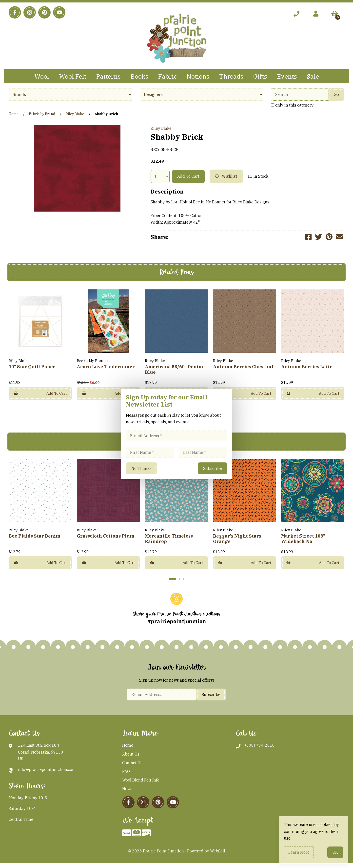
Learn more (299, 852)
